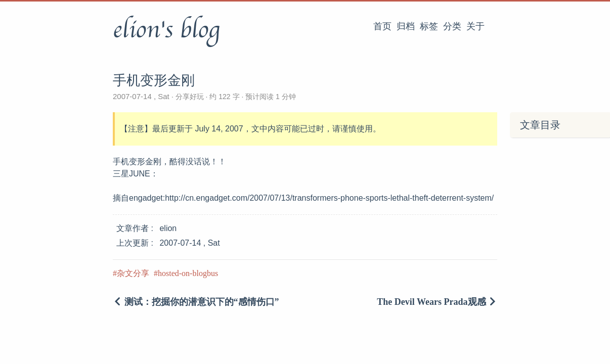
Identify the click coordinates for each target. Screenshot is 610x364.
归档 (406, 26)
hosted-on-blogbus (188, 273)
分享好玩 (190, 97)
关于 (475, 26)
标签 (429, 26)
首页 (382, 26)
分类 (452, 26)
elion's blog (166, 30)
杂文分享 (133, 273)
